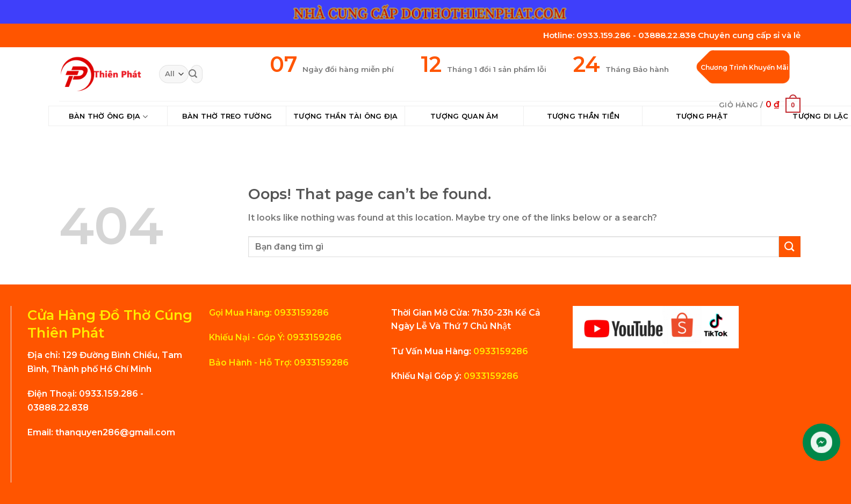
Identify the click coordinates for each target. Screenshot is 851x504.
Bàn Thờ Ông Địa (108, 117)
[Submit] (193, 74)
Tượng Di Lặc (820, 116)
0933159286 (500, 351)
